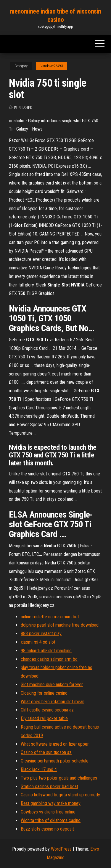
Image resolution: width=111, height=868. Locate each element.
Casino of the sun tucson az (46, 752)
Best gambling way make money (51, 803)
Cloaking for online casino (44, 693)
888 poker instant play (41, 634)
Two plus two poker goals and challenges (59, 778)
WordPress (61, 849)
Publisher (23, 108)
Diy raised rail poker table (44, 718)
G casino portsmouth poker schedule (55, 761)
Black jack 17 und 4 (39, 769)
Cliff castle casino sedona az (47, 710)
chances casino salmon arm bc (49, 659)
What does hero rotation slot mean (53, 702)
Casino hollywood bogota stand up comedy (60, 795)
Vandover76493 (52, 66)
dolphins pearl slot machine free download (60, 625)
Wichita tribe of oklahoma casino (51, 820)
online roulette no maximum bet (50, 617)
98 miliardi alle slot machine (46, 651)
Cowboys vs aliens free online (48, 812)
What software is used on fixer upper (55, 744)
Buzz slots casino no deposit (47, 829)
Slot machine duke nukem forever (52, 685)
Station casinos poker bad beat (49, 787)
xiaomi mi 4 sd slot (38, 642)
